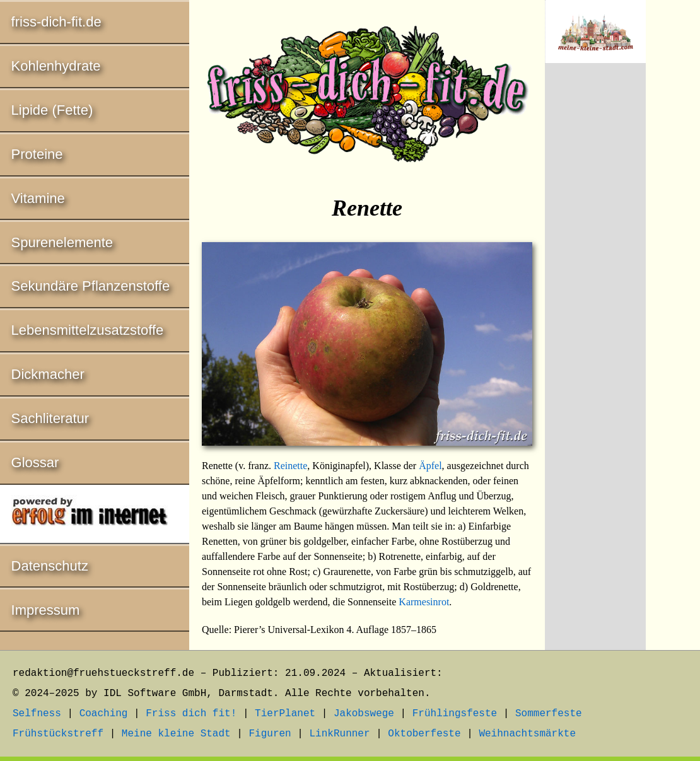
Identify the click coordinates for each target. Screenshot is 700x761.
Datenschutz (50, 566)
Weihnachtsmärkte (527, 734)
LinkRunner (340, 734)
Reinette (290, 466)
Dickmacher (48, 374)
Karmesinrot (424, 602)
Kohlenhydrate (56, 66)
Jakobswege (364, 714)
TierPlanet (285, 714)
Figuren (270, 734)
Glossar (35, 462)
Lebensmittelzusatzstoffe (88, 330)
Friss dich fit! (191, 714)
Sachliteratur (50, 418)
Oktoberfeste (424, 734)
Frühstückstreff (58, 734)
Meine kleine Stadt (176, 734)
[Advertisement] (595, 282)
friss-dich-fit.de (56, 22)
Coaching (104, 714)
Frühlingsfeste (455, 714)
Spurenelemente (62, 242)
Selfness (37, 714)
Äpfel (430, 466)
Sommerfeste (549, 714)
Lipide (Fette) (52, 110)
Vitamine (38, 198)
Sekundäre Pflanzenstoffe (91, 286)
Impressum (46, 610)
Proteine (37, 154)
